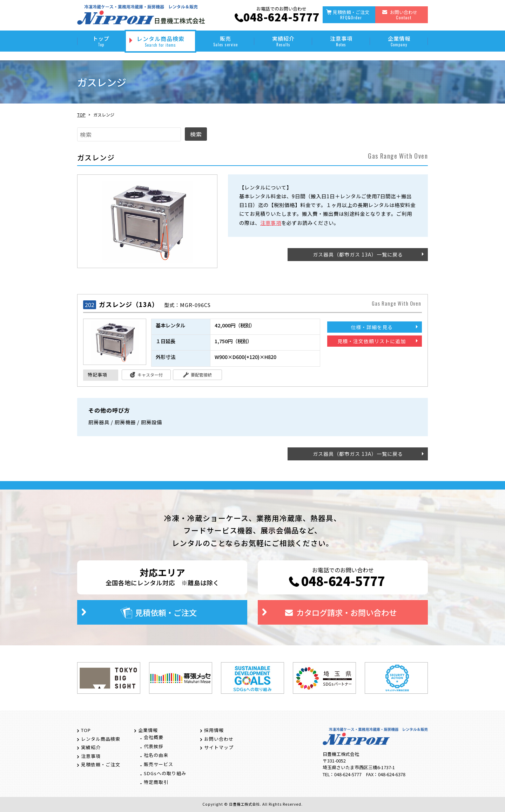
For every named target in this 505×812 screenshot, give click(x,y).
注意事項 (341, 41)
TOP (81, 115)
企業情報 (399, 41)
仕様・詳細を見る (372, 327)
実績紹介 (283, 41)
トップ (101, 41)
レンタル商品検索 (160, 41)
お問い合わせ (404, 15)
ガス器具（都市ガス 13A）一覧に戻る (358, 254)
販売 (225, 41)
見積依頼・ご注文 (351, 15)
